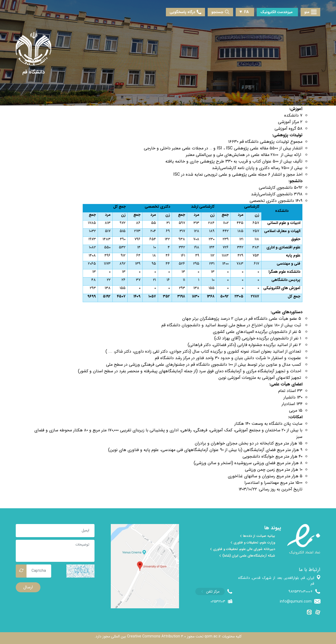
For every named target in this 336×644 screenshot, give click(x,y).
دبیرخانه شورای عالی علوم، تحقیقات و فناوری (242, 549)
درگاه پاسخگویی (185, 12)
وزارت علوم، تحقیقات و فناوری (253, 543)
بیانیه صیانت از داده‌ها (257, 536)
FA (244, 12)
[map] (145, 566)
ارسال (28, 587)
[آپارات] (318, 613)
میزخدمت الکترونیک (277, 12)
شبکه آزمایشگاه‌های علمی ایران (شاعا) (247, 556)
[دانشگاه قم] (34, 72)
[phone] (214, 591)
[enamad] (304, 542)
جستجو (220, 12)
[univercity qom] (33, 49)
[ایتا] (309, 613)
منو (310, 12)
